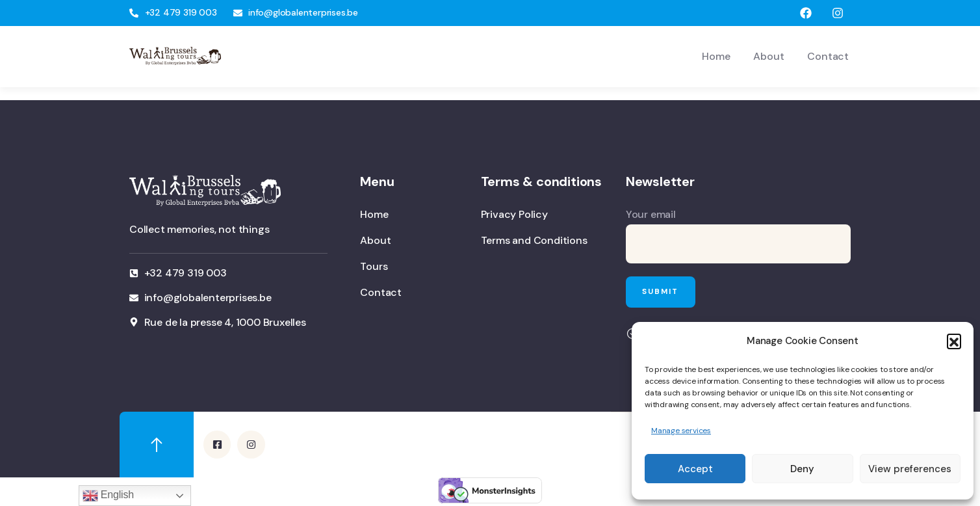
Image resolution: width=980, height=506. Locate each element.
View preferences (910, 469)
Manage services (681, 431)
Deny (802, 469)
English (108, 496)
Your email (738, 235)
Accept (695, 469)
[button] (954, 341)
